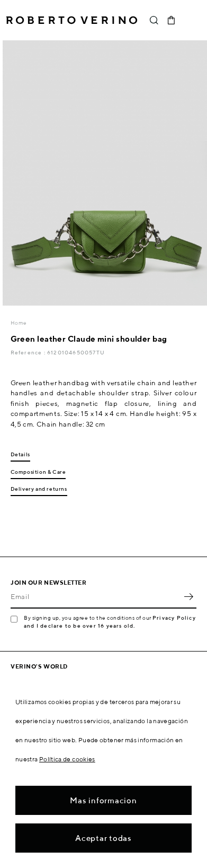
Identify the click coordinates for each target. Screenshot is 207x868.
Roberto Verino (72, 20)
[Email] (96, 597)
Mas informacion (103, 800)
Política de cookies (67, 759)
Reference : (29, 352)
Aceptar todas (103, 838)
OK (188, 597)
